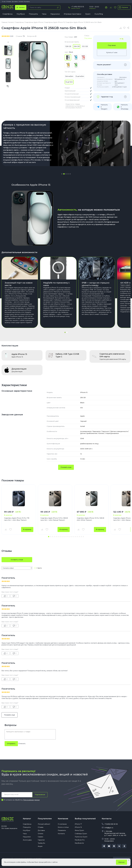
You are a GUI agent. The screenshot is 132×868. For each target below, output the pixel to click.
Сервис (41, 837)
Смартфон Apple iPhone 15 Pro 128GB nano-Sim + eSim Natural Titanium (54, 519)
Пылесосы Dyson (81, 837)
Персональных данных (31, 800)
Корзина (123, 7)
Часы (44, 14)
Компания (63, 819)
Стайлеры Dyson (81, 834)
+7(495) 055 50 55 (111, 824)
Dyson (88, 14)
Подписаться (40, 795)
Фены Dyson (79, 830)
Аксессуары (27, 840)
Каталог (27, 819)
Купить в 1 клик (112, 53)
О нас (4, 1)
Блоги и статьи (63, 827)
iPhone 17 (78, 824)
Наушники (55, 14)
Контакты (27, 1)
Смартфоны (8, 14)
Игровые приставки (73, 14)
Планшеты (33, 14)
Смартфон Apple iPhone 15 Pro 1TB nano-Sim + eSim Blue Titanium (17, 519)
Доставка (15, 1)
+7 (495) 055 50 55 (78, 7)
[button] (62, 174)
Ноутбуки (21, 14)
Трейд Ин (41, 843)
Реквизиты (62, 830)
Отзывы (9, 1)
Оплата (21, 1)
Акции (40, 846)
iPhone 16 (78, 827)
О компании (62, 824)
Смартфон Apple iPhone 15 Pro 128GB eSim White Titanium (90, 519)
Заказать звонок (76, 8)
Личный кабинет (44, 824)
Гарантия (41, 840)
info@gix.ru (109, 828)
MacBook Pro (80, 840)
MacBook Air (79, 843)
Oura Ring (99, 14)
